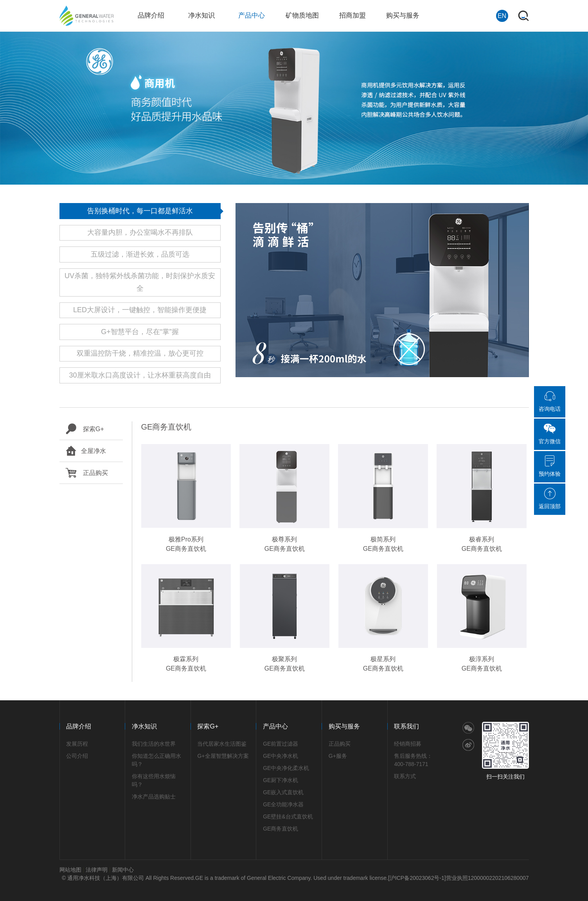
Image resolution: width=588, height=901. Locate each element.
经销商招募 (408, 744)
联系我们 (406, 726)
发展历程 (77, 744)
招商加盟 (352, 15)
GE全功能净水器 (283, 804)
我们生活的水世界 (154, 744)
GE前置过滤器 (281, 744)
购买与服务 (403, 15)
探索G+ (85, 429)
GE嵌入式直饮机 (283, 792)
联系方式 (405, 776)
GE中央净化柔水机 (286, 768)
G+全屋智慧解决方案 (223, 756)
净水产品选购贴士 (154, 797)
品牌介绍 (151, 15)
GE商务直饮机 (281, 829)
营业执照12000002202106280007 (487, 878)
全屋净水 (86, 451)
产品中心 (252, 15)
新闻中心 (123, 870)
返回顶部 (550, 498)
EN (502, 16)
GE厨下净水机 (281, 780)
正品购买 (87, 473)
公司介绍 (77, 756)
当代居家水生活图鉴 (222, 744)
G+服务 (338, 756)
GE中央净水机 (281, 756)
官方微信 (550, 433)
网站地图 (70, 870)
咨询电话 (550, 401)
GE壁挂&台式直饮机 (288, 816)
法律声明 (97, 870)
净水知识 (201, 15)
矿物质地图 (302, 15)
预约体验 (550, 466)
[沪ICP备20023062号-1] (417, 878)
